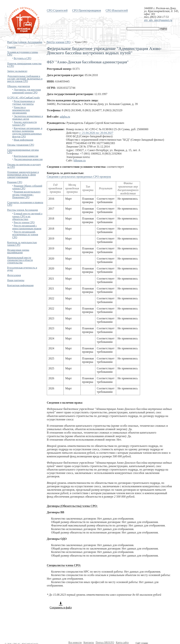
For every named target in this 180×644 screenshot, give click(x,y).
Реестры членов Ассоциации (25, 42)
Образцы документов (19, 86)
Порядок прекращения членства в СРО (24, 65)
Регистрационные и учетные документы (23, 103)
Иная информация (23, 140)
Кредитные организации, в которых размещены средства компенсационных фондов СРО (27, 132)
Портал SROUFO (105, 642)
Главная (11, 47)
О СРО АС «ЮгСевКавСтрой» (24, 98)
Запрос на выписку (17, 71)
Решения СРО (15, 182)
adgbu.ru (65, 117)
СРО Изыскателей (117, 10)
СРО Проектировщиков (87, 10)
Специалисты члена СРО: (64, 565)
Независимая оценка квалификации (18, 251)
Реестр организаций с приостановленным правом (27, 227)
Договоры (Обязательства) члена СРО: (72, 506)
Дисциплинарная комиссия (28, 159)
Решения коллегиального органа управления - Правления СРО (26, 195)
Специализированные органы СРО (23, 151)
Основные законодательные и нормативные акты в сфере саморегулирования (23, 175)
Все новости (75, 642)
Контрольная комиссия (26, 156)
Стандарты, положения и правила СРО (25, 204)
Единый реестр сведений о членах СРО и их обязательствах (27, 216)
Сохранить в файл (61, 605)
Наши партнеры (16, 280)
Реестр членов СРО (58, 42)
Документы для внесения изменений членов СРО (27, 91)
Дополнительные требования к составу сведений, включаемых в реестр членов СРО (25, 79)
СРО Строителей (57, 10)
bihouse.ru (80, 160)
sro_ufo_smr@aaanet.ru (158, 20)
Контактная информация (20, 285)
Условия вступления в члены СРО (23, 53)
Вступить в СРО (22, 58)
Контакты (89, 642)
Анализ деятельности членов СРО (24, 124)
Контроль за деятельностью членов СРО (22, 244)
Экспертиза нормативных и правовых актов (28, 118)
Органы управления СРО (21, 145)
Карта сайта (122, 642)
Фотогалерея (14, 275)
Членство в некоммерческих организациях (21, 110)
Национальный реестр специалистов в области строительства (20, 260)
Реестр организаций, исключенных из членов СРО (25, 235)
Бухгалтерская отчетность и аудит (22, 269)
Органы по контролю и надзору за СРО (24, 166)
